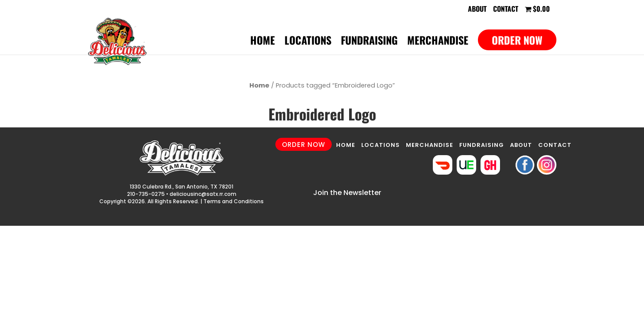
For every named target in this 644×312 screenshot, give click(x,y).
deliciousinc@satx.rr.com (203, 194)
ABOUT (521, 145)
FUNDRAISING (482, 145)
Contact (506, 10)
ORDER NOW (304, 145)
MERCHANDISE (430, 145)
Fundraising (369, 42)
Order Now (517, 40)
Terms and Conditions (234, 201)
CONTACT (555, 145)
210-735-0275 (146, 194)
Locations (308, 42)
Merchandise (438, 42)
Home (263, 42)
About (477, 10)
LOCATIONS (381, 145)
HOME (346, 145)
